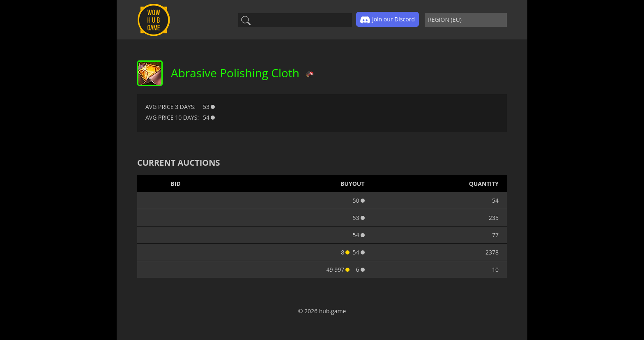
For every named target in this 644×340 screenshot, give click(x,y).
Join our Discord (388, 20)
